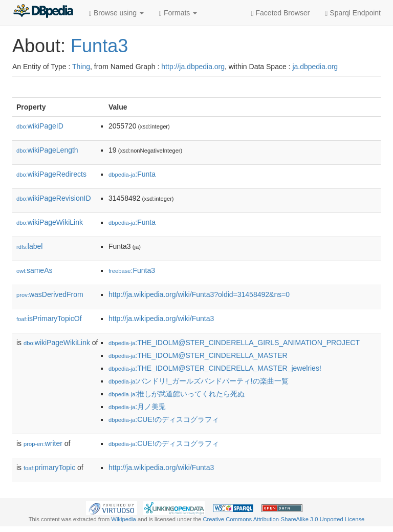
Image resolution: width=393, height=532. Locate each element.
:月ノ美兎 (137, 407)
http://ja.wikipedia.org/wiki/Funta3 (161, 318)
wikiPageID (40, 126)
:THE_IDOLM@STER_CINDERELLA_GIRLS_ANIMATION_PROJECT (234, 343)
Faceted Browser (281, 13)
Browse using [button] (116, 13)
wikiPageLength (47, 150)
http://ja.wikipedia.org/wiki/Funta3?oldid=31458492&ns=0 (199, 294)
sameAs (34, 270)
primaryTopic (49, 467)
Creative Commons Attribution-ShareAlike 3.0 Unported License (283, 519)
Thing (81, 67)
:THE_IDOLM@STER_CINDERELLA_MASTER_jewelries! (215, 368)
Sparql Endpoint (353, 13)
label (29, 246)
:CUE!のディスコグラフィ (164, 419)
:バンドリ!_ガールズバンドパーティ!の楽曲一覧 (199, 381)
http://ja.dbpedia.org (193, 67)
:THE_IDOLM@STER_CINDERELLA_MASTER (198, 355)
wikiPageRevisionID (54, 198)
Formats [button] (178, 13)
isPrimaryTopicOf (49, 318)
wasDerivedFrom (50, 294)
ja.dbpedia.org (315, 67)
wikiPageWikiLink (50, 222)
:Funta (132, 174)
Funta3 (99, 46)
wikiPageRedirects (51, 174)
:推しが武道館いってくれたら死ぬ (177, 394)
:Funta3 (132, 270)
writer (43, 443)
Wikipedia (124, 519)
